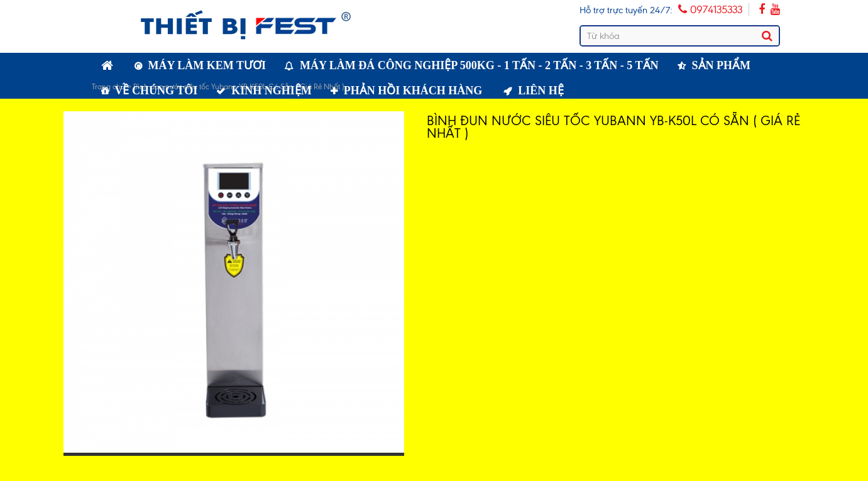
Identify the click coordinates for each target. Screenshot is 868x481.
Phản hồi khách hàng (413, 91)
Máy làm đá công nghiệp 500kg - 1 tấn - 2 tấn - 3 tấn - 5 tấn (479, 65)
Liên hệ (541, 91)
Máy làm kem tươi (207, 65)
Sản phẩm (722, 65)
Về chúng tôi (157, 91)
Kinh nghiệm (272, 91)
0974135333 (710, 9)
